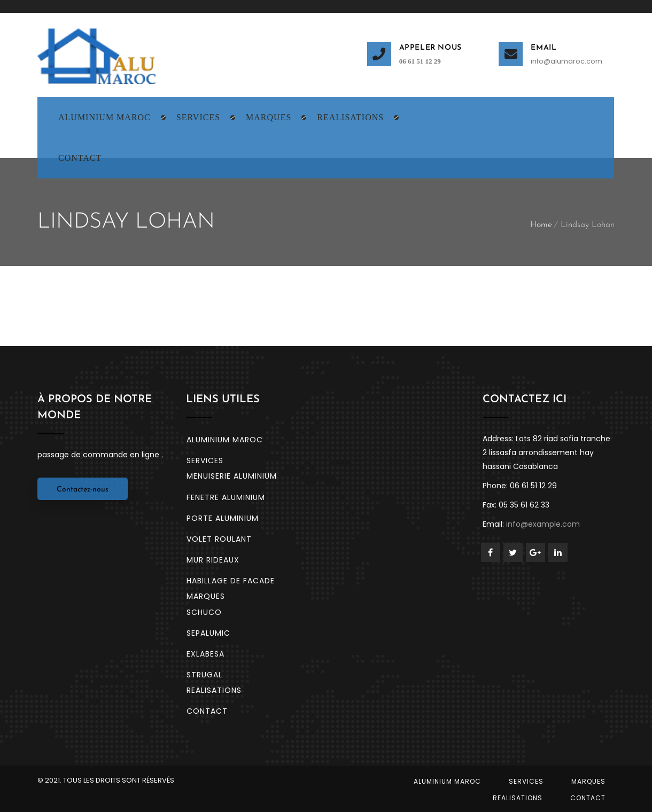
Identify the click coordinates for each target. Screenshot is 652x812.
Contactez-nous (83, 490)
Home (541, 225)
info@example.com (543, 524)
